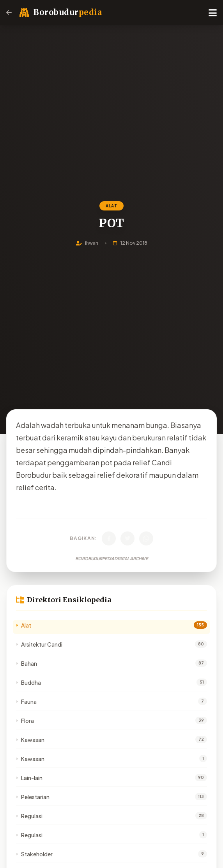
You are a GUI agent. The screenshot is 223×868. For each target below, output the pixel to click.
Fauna (26, 701)
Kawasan (30, 740)
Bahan (27, 663)
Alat (24, 625)
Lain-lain (29, 778)
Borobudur (68, 12)
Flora (25, 721)
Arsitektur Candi (39, 644)
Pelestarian (33, 797)
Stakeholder (34, 854)
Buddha (28, 682)
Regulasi (29, 816)
